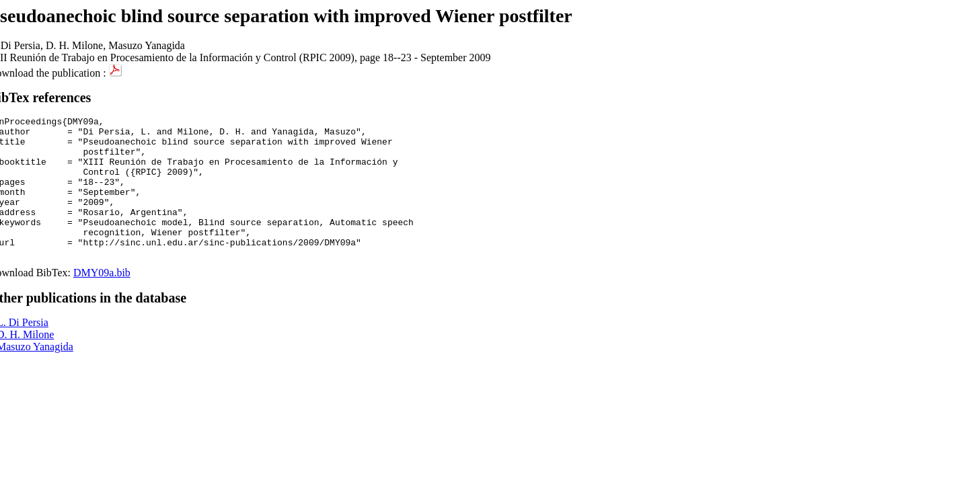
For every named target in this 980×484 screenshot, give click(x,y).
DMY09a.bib (102, 301)
